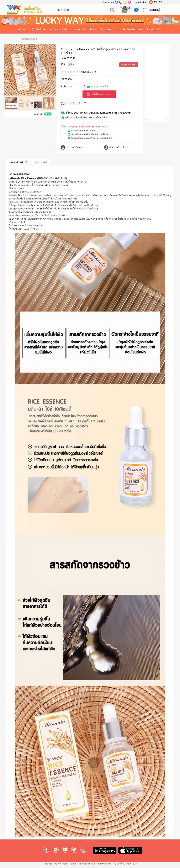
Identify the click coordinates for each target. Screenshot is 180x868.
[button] (151, 119)
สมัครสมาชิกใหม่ (60, 29)
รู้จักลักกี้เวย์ (39, 29)
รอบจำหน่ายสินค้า (85, 29)
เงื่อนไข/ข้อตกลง (132, 29)
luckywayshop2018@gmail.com (95, 864)
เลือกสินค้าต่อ (27, 39)
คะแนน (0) (41, 162)
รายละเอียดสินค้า (19, 162)
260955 (71, 58)
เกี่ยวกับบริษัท (154, 29)
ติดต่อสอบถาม (109, 29)
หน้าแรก (22, 29)
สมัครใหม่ (140, 2)
